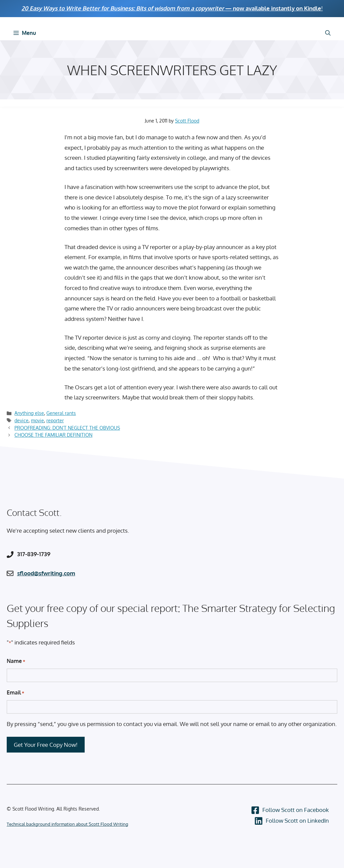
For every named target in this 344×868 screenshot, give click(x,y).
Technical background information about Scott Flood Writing (68, 824)
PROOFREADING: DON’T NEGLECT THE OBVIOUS (67, 428)
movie (37, 420)
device (21, 420)
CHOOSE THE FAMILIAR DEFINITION (53, 435)
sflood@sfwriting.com (46, 573)
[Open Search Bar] (328, 33)
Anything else (29, 413)
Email (15, 693)
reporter (55, 420)
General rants (61, 413)
